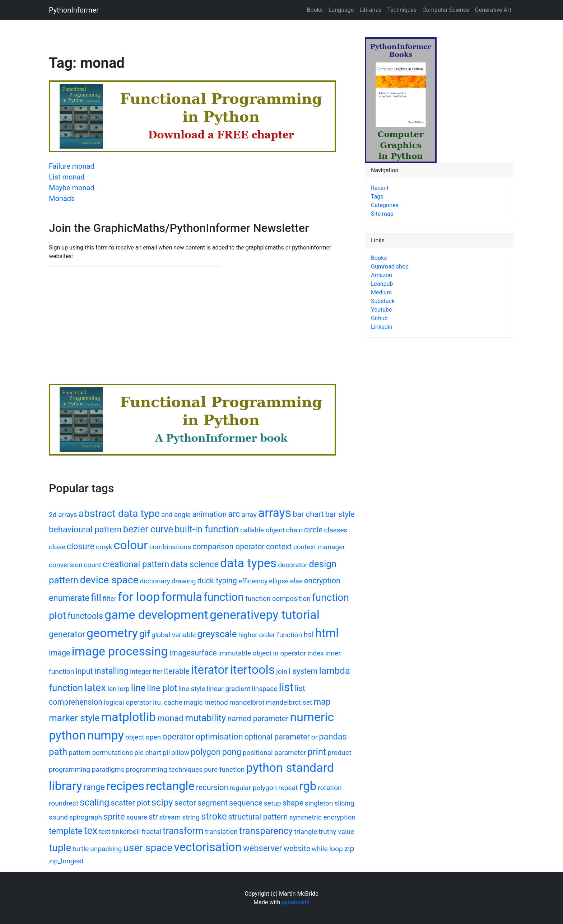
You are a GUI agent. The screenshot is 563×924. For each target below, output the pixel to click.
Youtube (381, 310)
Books (315, 10)
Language (341, 10)
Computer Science (446, 10)
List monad (67, 177)
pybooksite (296, 902)
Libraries (370, 10)
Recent (380, 188)
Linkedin (382, 327)
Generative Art (493, 10)
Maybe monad (72, 188)
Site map (382, 214)
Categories (385, 205)
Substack (383, 301)
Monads (62, 199)
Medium (381, 292)
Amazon (381, 275)
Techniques (402, 10)
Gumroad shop (390, 267)
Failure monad (72, 166)
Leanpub (382, 284)
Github (379, 318)
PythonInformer (74, 10)
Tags (377, 197)
